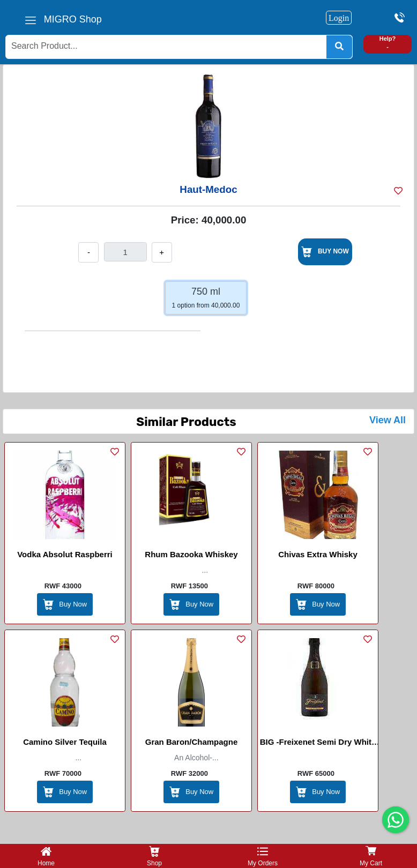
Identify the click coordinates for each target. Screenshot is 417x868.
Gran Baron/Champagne (192, 742)
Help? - (388, 43)
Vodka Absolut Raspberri (65, 554)
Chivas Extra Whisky (318, 554)
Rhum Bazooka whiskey (191, 554)
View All (388, 420)
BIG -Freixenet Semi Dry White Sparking (318, 744)
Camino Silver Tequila (65, 742)
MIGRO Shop (73, 19)
